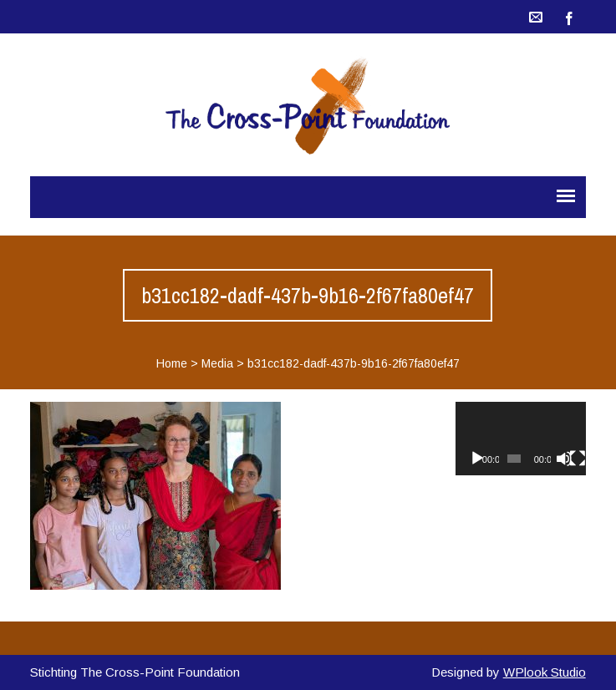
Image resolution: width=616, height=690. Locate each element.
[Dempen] (564, 459)
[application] (521, 439)
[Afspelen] (477, 459)
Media (217, 363)
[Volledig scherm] (578, 459)
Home (172, 363)
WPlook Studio (545, 672)
